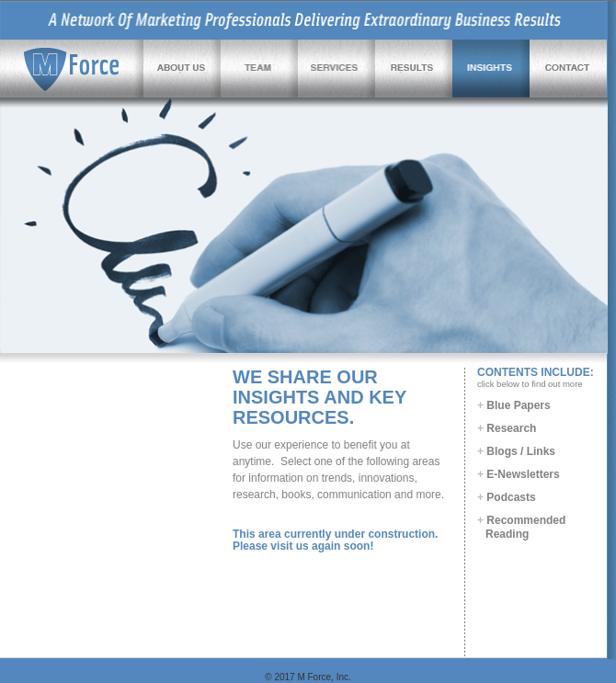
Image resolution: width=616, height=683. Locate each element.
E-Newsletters (519, 474)
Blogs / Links (516, 451)
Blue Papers (514, 405)
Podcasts (507, 497)
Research (507, 428)
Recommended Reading (521, 527)
